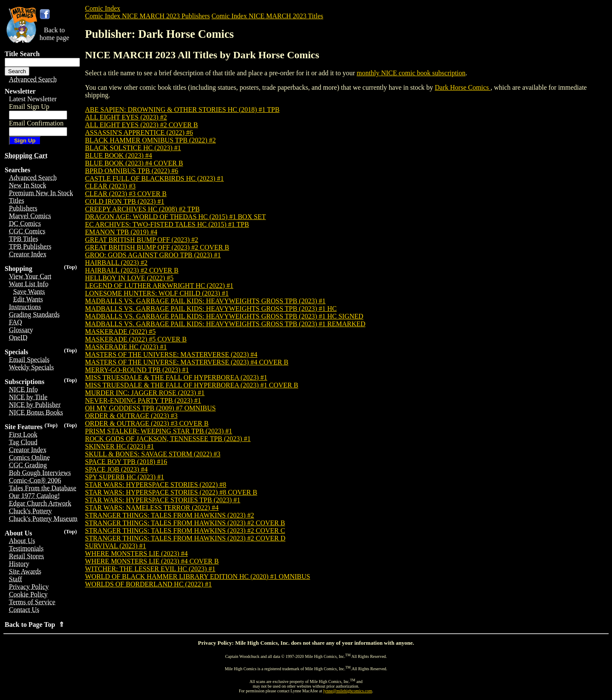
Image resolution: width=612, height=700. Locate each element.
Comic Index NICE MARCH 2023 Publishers (147, 16)
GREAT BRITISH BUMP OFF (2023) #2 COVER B (157, 247)
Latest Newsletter (33, 99)
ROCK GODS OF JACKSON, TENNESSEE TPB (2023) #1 (168, 439)
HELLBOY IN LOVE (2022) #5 (129, 278)
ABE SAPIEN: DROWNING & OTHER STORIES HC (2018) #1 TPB (182, 110)
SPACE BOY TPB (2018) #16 (126, 462)
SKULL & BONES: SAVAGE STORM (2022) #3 (153, 454)
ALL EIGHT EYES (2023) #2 (126, 117)
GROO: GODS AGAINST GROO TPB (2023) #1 (153, 255)
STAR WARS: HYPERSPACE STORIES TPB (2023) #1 (163, 500)
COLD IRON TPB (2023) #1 (125, 201)
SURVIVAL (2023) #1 (116, 546)
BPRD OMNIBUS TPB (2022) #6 (132, 171)
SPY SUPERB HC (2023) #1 (125, 477)
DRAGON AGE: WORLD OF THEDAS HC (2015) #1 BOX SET (176, 217)
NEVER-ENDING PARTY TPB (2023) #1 (143, 400)
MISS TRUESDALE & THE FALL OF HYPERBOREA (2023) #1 (176, 377)
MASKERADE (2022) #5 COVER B (136, 339)
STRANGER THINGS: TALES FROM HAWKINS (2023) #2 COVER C (185, 531)
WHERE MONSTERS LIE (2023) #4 (136, 553)
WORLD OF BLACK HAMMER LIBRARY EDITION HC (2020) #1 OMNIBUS (198, 576)
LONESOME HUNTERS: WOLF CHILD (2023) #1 (157, 293)
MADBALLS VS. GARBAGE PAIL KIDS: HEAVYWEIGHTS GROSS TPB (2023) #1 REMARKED (225, 324)
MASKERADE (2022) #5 (120, 332)
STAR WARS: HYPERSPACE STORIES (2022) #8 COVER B (171, 492)
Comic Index (103, 8)
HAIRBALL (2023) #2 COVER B (132, 270)
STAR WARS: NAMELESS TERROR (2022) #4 (152, 508)
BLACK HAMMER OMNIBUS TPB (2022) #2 (150, 140)
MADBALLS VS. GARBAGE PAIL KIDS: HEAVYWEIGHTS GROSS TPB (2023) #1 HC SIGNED (224, 316)
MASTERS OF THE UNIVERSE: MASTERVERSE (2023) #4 (171, 354)
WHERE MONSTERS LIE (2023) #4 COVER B (152, 561)
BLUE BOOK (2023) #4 (119, 155)
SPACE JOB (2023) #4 (116, 469)
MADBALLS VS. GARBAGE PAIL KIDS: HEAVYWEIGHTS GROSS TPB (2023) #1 (205, 301)
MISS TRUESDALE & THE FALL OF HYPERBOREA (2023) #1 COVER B (192, 385)
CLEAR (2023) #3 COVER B (126, 194)
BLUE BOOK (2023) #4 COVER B (134, 163)
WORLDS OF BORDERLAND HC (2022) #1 (148, 584)
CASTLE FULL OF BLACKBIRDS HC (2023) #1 (154, 178)
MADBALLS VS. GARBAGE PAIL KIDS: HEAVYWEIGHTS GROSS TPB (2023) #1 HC (211, 309)
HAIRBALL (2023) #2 (116, 263)
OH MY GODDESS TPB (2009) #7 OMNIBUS (150, 408)
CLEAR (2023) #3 (110, 186)
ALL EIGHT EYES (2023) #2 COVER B (142, 125)
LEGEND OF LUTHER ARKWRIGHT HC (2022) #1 (159, 286)
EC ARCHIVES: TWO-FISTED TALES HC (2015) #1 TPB (167, 224)
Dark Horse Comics (463, 87)
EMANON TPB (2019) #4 (121, 232)
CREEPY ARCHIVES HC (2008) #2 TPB (142, 209)
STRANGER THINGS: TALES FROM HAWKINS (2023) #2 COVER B (185, 523)
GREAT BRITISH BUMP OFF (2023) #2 (142, 240)
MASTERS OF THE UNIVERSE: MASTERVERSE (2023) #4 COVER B (187, 362)
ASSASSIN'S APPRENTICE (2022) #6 (139, 132)
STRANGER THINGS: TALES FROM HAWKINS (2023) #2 (170, 515)
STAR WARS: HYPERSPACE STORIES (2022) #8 (156, 485)
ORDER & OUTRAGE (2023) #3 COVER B (147, 423)
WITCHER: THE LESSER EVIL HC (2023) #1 (150, 569)
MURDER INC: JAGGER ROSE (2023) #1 (145, 393)
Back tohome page (54, 34)
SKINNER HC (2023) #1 (119, 446)
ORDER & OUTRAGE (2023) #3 (131, 416)
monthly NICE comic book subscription (411, 73)
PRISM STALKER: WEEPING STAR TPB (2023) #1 (159, 431)
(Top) (70, 267)
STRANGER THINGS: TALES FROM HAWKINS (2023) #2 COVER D (185, 538)
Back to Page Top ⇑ (34, 625)
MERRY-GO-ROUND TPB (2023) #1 (137, 370)
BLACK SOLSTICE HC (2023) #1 (133, 148)
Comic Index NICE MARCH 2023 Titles (268, 16)
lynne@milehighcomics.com (348, 691)
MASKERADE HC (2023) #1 (126, 347)
